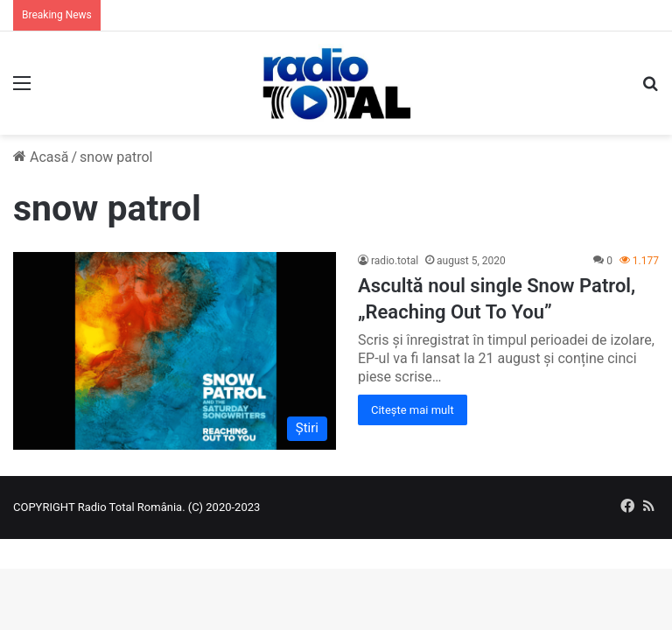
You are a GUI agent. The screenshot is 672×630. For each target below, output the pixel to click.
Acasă (41, 157)
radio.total (395, 261)
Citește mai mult (413, 410)
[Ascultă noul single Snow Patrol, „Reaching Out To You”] (175, 351)
